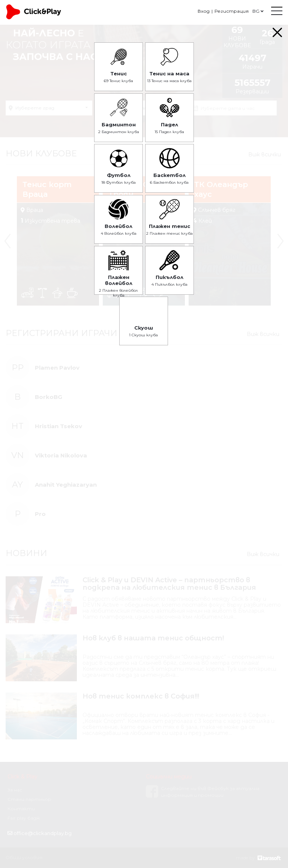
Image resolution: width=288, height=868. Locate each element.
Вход (204, 11)
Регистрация (232, 11)
